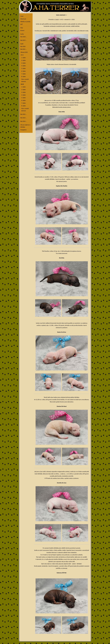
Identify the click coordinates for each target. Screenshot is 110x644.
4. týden (23, 66)
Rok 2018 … (24, 37)
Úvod (22, 16)
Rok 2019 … (24, 40)
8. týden (23, 77)
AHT (22, 24)
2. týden (23, 60)
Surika (22, 34)
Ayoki (22, 44)
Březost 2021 (24, 52)
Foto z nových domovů (25, 80)
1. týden (23, 58)
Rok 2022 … (24, 114)
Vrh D (22, 84)
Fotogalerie (23, 130)
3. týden (23, 63)
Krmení (22, 31)
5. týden (23, 68)
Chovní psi (23, 19)
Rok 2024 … (24, 121)
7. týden (23, 74)
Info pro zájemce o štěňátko (25, 126)
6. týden (23, 71)
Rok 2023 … (24, 118)
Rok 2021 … (24, 49)
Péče (22, 28)
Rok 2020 (23, 46)
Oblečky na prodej (25, 22)
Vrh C (22, 55)
